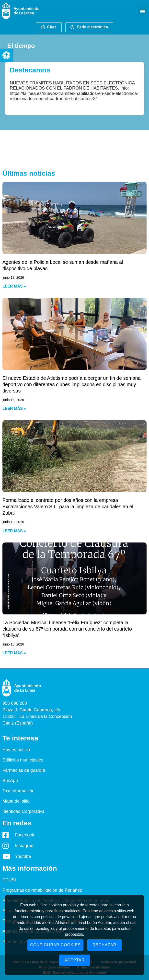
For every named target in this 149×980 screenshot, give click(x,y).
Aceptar (74, 960)
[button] (6, 55)
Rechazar (104, 945)
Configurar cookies (55, 945)
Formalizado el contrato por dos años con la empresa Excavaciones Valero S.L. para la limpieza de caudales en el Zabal (68, 507)
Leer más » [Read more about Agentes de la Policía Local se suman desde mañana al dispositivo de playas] (14, 286)
